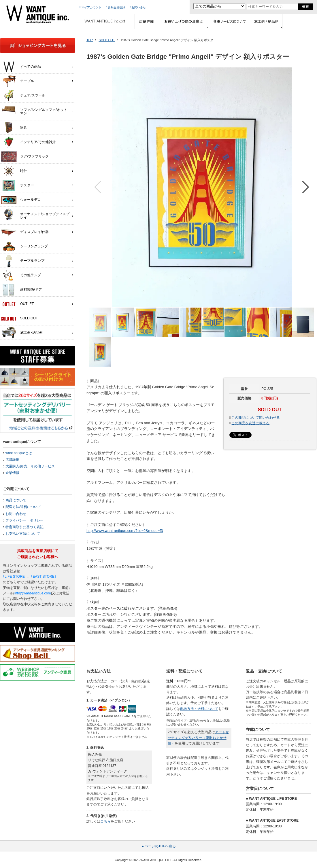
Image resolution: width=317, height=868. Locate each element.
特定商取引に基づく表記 (24, 527)
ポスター (17, 185)
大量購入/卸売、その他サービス (30, 466)
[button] (306, 187)
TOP (90, 40)
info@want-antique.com (33, 593)
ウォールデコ (21, 200)
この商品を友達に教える (250, 423)
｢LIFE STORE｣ (15, 577)
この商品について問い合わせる (256, 418)
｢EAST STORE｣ (44, 577)
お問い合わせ (16, 514)
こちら (105, 821)
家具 (14, 128)
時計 (14, 171)
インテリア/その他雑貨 (28, 142)
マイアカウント (90, 7)
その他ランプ (21, 275)
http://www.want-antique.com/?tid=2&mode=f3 (125, 531)
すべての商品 (21, 67)
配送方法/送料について (23, 507)
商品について (16, 500)
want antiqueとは (19, 453)
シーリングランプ (24, 247)
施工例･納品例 (22, 333)
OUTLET (17, 304)
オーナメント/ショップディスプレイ (35, 214)
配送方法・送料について (199, 709)
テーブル (17, 81)
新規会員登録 (116, 7)
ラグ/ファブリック (25, 157)
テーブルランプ (23, 261)
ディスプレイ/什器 (25, 232)
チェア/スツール (23, 96)
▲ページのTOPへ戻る (158, 846)
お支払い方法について (23, 534)
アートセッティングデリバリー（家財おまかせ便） (198, 738)
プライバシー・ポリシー (24, 520)
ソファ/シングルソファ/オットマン (34, 110)
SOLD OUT (107, 40)
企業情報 (12, 473)
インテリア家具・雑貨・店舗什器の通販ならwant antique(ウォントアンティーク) (38, 14)
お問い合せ (138, 7)
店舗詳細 (12, 460)
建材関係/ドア (21, 290)
